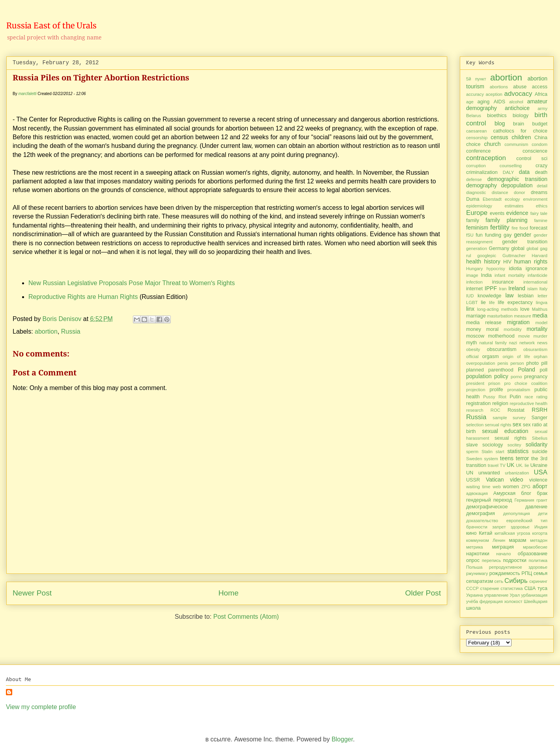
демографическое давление (507, 507)
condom (539, 144)
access (540, 87)
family (473, 220)
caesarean (476, 131)
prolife (496, 390)
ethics (542, 206)
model (541, 323)
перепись (491, 560)
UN (470, 473)
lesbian (526, 296)
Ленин (499, 540)
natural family (493, 343)
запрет (499, 527)
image (472, 275)
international (535, 282)
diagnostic (476, 192)
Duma (473, 199)
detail (542, 186)
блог (526, 493)
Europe (477, 213)
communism (516, 144)
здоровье (520, 527)
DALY (508, 172)
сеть (499, 581)
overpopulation (481, 363)
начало (503, 554)
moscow (475, 336)
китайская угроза (512, 533)
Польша (474, 567)
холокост (513, 601)
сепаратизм (480, 581)
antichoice (517, 108)
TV (502, 465)
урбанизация (534, 595)
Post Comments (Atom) (246, 617)
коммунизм (478, 540)
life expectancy (515, 302)
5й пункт (476, 79)
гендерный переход (489, 500)
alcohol (516, 102)
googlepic (487, 256)
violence (538, 480)
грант (542, 500)
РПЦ (527, 573)
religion (500, 403)
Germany (499, 248)
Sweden (474, 459)
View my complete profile (41, 707)
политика (538, 560)
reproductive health (529, 403)
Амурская (504, 493)
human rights (531, 261)
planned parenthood (490, 370)
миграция (503, 547)
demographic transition (517, 179)
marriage (476, 316)
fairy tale (539, 213)
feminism (477, 228)
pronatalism (519, 390)
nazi (513, 343)
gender (523, 235)
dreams (539, 192)
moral (493, 329)
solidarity (537, 444)
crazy (541, 166)
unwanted (489, 473)
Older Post (423, 593)
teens (507, 458)
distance (500, 192)
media (540, 315)
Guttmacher (514, 256)
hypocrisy (496, 269)
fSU (470, 235)
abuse (520, 87)
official (472, 357)
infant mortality (510, 275)
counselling (511, 166)
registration (478, 403)
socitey (514, 445)
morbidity (512, 329)
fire (515, 228)
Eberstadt (492, 199)
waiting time (478, 487)
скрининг (538, 581)
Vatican (495, 480)
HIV (507, 262)
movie (524, 336)
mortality (537, 329)
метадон (539, 540)
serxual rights (498, 425)
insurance (503, 282)
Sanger (539, 418)
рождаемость (505, 573)
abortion (46, 331)
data (524, 172)
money (474, 329)
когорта (540, 533)
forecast (539, 228)
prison (494, 383)
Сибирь (516, 581)
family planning (506, 220)
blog (500, 123)
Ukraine (539, 465)
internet (474, 289)
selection (475, 425)
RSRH (539, 410)
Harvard (539, 256)
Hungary (474, 269)
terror (522, 458)
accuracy (475, 94)
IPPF (491, 288)
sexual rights (511, 438)
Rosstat (516, 410)
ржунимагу (477, 573)
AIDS (499, 102)
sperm (472, 452)
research (475, 410)
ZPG (526, 487)
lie (483, 302)
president (475, 383)
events (497, 213)
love (525, 309)
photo (533, 363)
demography (482, 185)
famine (541, 220)
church (493, 144)
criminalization (482, 172)
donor (520, 192)
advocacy (518, 94)
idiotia (515, 269)
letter (542, 296)
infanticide (538, 275)
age (470, 102)
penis (503, 363)
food (524, 228)
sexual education (505, 431)
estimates (514, 206)
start (500, 452)
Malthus (540, 309)
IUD (470, 296)
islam (532, 289)
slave (472, 445)
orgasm (491, 357)
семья (540, 573)
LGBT (472, 302)
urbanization (517, 473)
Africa (541, 94)
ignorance (537, 269)
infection (474, 282)
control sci (532, 159)
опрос (473, 560)
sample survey (509, 418)
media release (484, 323)
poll (543, 370)
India (486, 275)
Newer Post (32, 593)
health (474, 261)
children (521, 137)
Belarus (474, 116)
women (511, 487)
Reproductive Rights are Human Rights (83, 297)
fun (479, 235)
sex (517, 424)
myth (471, 343)
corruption (476, 166)
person (517, 363)
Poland (526, 370)
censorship (477, 138)
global (518, 248)
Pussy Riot (495, 397)
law (509, 295)
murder (540, 336)
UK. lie (522, 465)
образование (533, 554)
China (541, 138)
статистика (511, 588)
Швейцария (536, 601)
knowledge (489, 296)
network (527, 343)
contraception (486, 158)
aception (494, 94)
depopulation (517, 185)
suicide (540, 452)
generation (477, 248)
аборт (540, 486)
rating (542, 397)
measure (523, 316)
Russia (71, 331)
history (492, 261)
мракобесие (535, 547)
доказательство (482, 521)
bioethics (497, 116)
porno (516, 377)
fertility (500, 227)
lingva (542, 302)
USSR (473, 480)
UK (511, 465)
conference (478, 151)
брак (542, 493)
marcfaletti (27, 94)
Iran (503, 289)
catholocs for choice (520, 131)
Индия (541, 527)
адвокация (477, 493)
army (542, 108)
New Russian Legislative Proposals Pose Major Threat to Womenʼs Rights (133, 283)
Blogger (342, 739)
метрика (475, 547)
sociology (493, 445)
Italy (543, 289)
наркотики (478, 554)
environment (535, 199)
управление (496, 595)
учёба (472, 601)
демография (481, 513)
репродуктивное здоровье (518, 567)
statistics (518, 451)
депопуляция (517, 513)
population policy (487, 376)
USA (541, 472)
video (516, 480)
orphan (540, 357)
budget (540, 124)
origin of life (516, 357)
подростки (515, 560)
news (542, 343)
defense (474, 179)
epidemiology (479, 206)
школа (473, 608)
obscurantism (502, 349)
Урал (515, 595)
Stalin (487, 452)
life (492, 302)
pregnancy (536, 377)
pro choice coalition (526, 383)
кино (471, 533)
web (497, 487)
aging (484, 102)
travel (493, 465)
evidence (517, 213)
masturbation (500, 316)
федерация (491, 601)
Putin (515, 397)
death (541, 172)
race (529, 397)
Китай (485, 533)
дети (543, 513)
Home (229, 593)
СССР (472, 588)
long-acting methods (498, 309)
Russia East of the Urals (51, 25)
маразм (518, 540)
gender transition (525, 242)
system (491, 459)
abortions (499, 87)
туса (542, 588)
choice (473, 144)
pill (544, 363)
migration (519, 322)
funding (493, 235)
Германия (524, 500)
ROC (496, 410)
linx (470, 309)
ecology (512, 199)
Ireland (517, 288)
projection (476, 390)
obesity (473, 349)
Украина (475, 595)
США (530, 588)
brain (519, 124)
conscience (535, 151)
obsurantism (535, 349)
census (499, 137)
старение (490, 588)
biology (521, 116)
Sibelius (540, 438)
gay (508, 235)
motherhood (501, 336)
